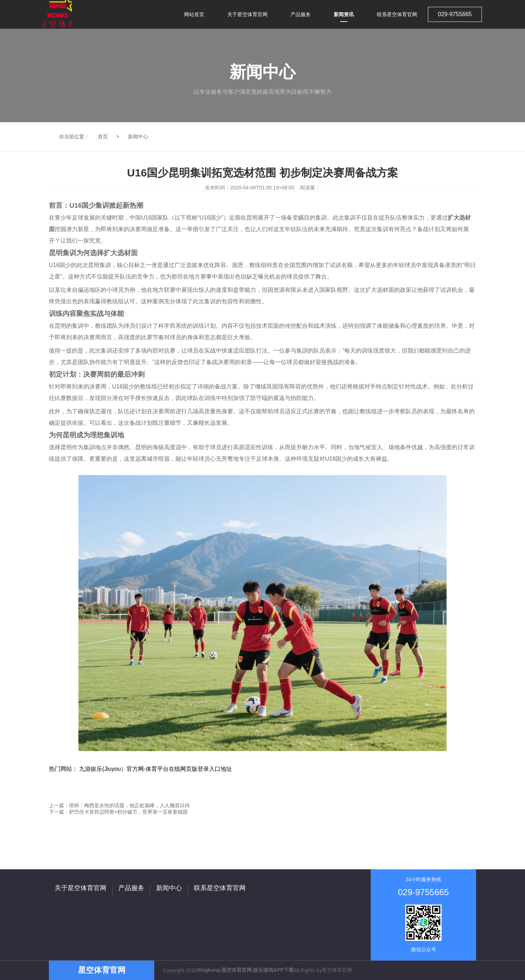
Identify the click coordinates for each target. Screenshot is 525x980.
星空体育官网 (337, 970)
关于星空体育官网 (81, 888)
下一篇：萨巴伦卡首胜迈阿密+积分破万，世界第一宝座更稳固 (118, 812)
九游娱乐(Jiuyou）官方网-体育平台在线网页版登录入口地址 (156, 769)
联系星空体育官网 (220, 888)
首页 (103, 137)
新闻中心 (138, 137)
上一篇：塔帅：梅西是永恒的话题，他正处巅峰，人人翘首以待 (119, 805)
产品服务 (131, 888)
